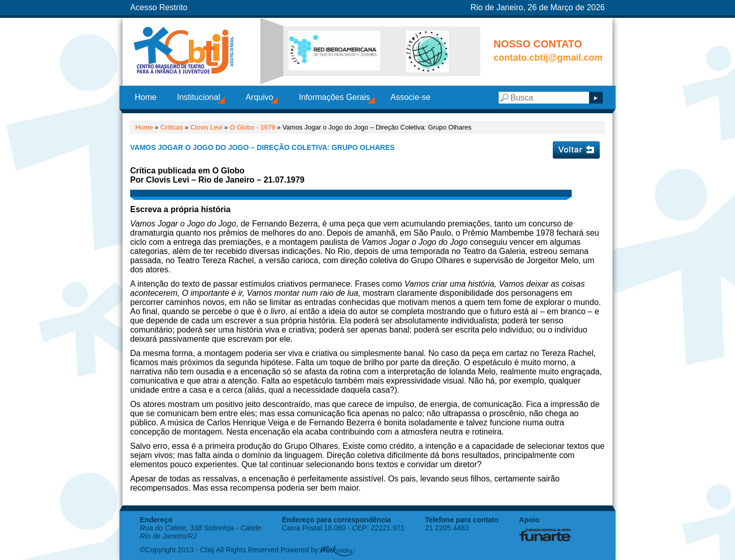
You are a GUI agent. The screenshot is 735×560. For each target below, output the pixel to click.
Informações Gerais (334, 97)
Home (146, 97)
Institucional (199, 97)
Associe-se (410, 97)
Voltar (576, 150)
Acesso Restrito (159, 7)
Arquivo (259, 97)
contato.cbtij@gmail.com (548, 58)
